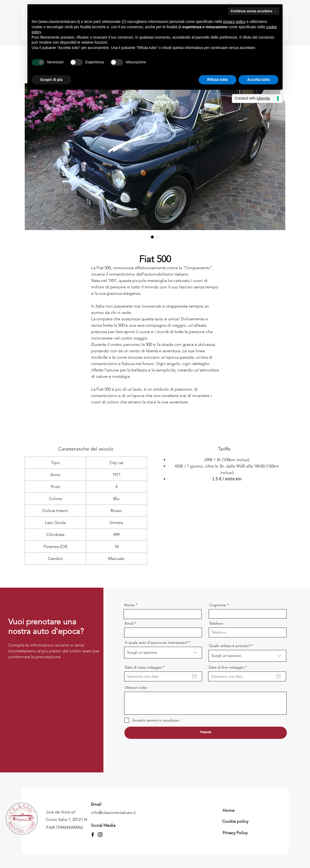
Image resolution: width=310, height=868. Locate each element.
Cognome (218, 605)
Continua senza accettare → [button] (254, 11)
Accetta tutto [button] (258, 80)
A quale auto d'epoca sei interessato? (156, 642)
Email (129, 623)
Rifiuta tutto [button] (218, 80)
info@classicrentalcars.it (113, 812)
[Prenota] (206, 733)
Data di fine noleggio (229, 667)
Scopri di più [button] (51, 80)
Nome (129, 605)
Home (229, 810)
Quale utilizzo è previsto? (230, 646)
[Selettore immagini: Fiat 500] (152, 237)
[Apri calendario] (194, 676)
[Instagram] (100, 835)
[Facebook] (93, 835)
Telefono (216, 623)
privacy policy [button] (234, 22)
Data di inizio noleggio (146, 667)
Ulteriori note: (136, 687)
